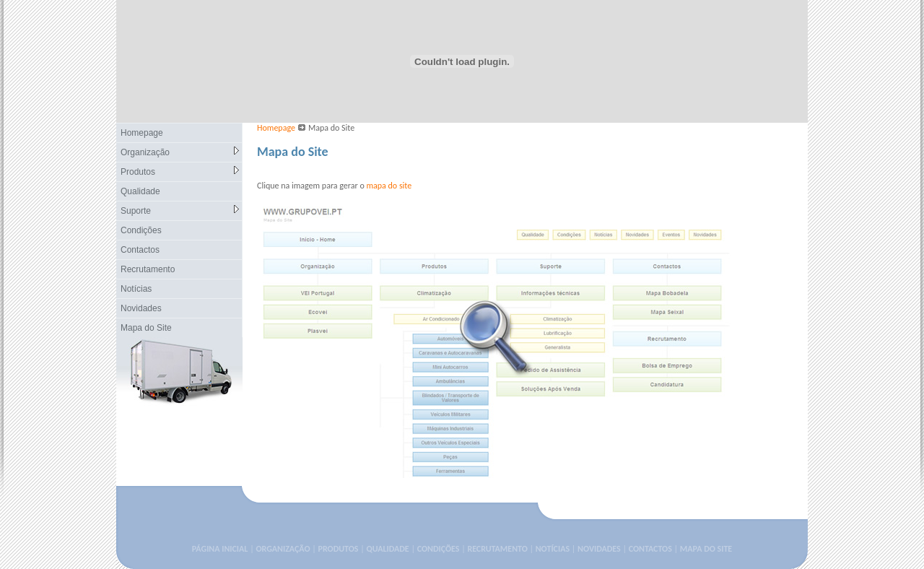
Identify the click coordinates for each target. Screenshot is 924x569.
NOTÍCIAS (553, 549)
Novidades (141, 308)
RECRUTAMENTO (497, 549)
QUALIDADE (387, 549)
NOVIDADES (599, 549)
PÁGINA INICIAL (220, 549)
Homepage (142, 133)
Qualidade (140, 191)
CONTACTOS (650, 549)
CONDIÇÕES (439, 549)
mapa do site (389, 186)
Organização (180, 152)
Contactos (140, 250)
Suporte (180, 210)
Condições (141, 230)
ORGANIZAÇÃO (283, 549)
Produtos (180, 171)
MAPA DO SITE (706, 549)
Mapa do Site (146, 328)
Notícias (136, 289)
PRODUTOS (339, 549)
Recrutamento (148, 269)
